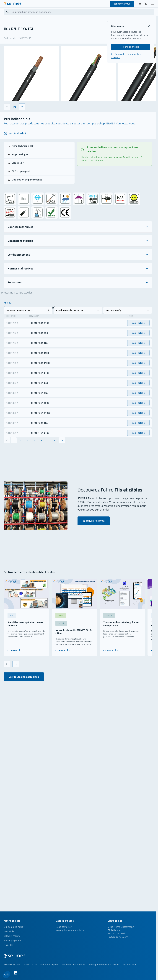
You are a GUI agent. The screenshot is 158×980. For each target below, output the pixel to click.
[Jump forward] (48, 453)
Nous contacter (64, 927)
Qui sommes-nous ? (14, 927)
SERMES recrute (12, 936)
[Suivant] (62, 453)
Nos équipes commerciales (70, 930)
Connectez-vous (126, 123)
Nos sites (9, 945)
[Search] (8, 12)
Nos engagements (13, 940)
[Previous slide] (7, 107)
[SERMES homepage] (13, 4)
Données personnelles (74, 964)
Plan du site (130, 964)
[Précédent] (7, 453)
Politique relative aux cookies (104, 964)
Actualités (9, 931)
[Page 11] (55, 453)
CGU (26, 964)
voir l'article (138, 336)
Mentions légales (49, 964)
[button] (28, 310)
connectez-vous (122, 4)
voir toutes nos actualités (24, 677)
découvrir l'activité (94, 521)
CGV (35, 964)
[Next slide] (22, 107)
